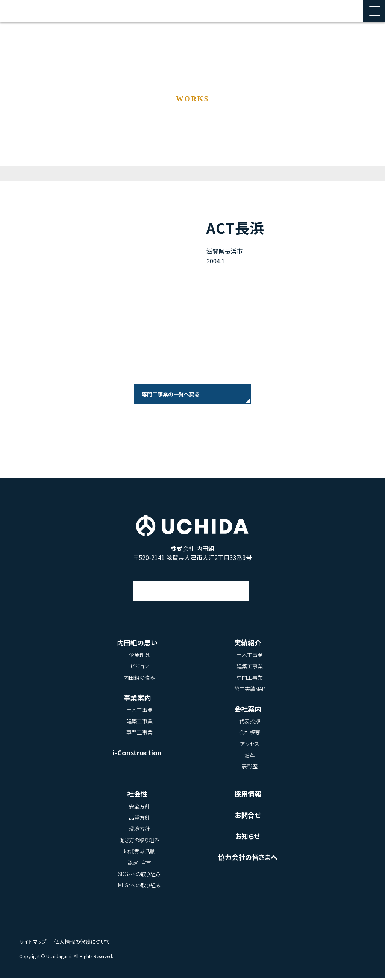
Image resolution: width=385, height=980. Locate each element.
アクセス (192, 586)
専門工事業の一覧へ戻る (171, 394)
